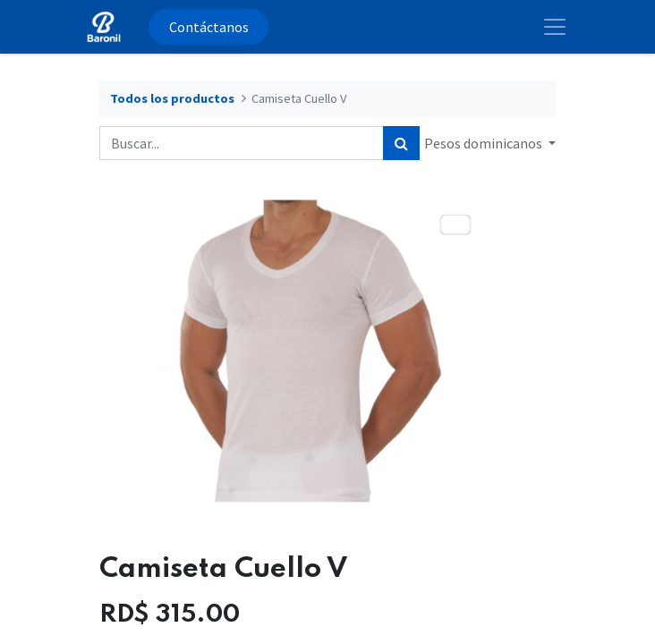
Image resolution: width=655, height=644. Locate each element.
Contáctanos (209, 27)
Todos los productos (172, 98)
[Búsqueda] (401, 143)
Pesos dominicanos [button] (485, 143)
